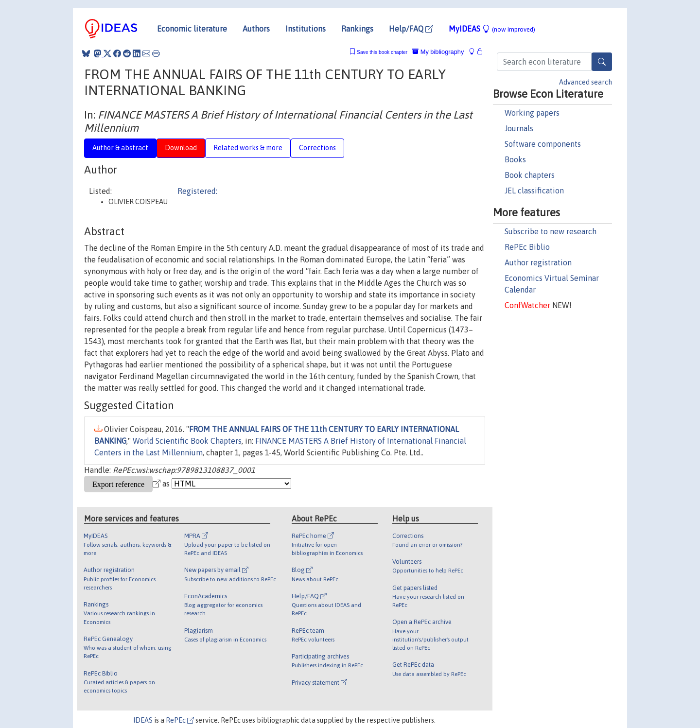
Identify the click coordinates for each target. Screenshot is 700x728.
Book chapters (530, 175)
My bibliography (438, 52)
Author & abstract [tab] (120, 148)
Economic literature (192, 29)
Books (515, 159)
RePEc (180, 720)
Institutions (306, 29)
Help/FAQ (411, 29)
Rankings (357, 29)
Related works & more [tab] (248, 148)
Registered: (197, 191)
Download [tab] (181, 148)
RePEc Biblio (527, 247)
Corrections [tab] (317, 148)
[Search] (602, 62)
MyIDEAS (492, 29)
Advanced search (586, 82)
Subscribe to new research (551, 231)
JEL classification (534, 191)
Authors (256, 29)
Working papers (532, 113)
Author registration (538, 262)
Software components (543, 144)
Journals (519, 128)
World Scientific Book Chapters (187, 441)
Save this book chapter (382, 52)
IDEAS (143, 720)
